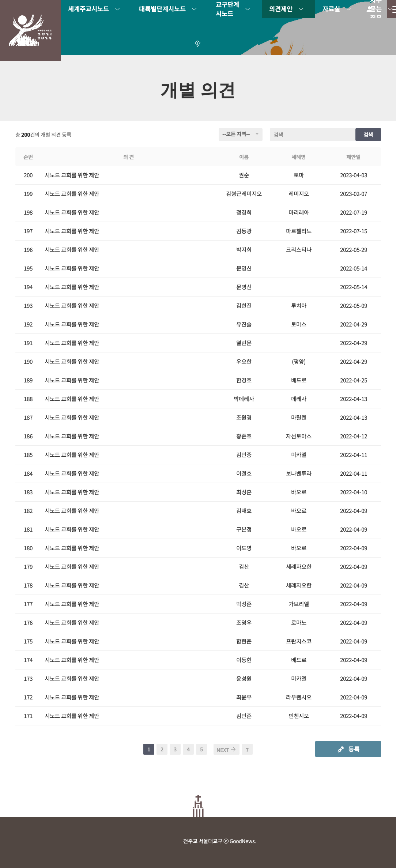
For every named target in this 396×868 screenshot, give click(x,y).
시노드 (30, 30)
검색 (368, 135)
